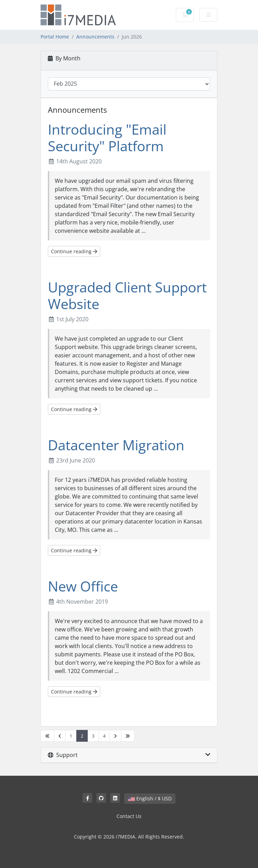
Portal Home (55, 37)
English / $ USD (150, 798)
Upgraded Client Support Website (127, 295)
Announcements (95, 37)
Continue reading (74, 251)
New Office (83, 586)
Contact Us (129, 816)
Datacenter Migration (116, 445)
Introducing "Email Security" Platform (107, 138)
